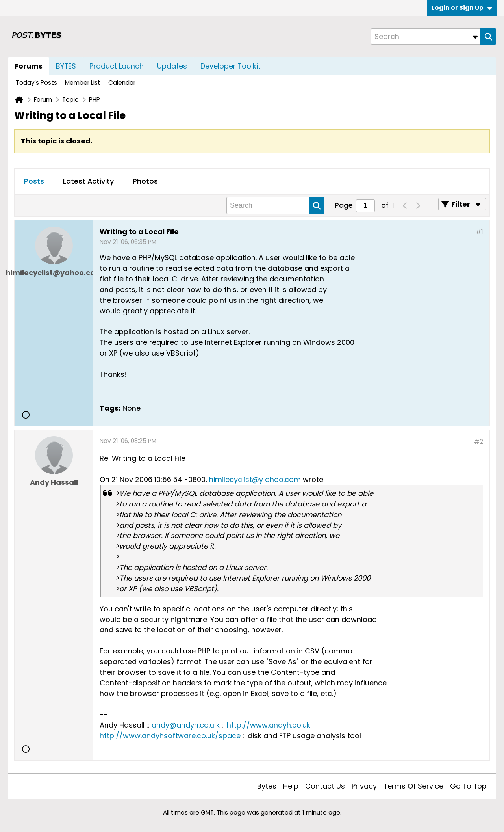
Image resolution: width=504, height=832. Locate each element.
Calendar (122, 83)
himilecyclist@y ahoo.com (255, 479)
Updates (172, 66)
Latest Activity (88, 181)
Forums (29, 66)
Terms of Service (413, 786)
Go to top (468, 786)
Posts (34, 181)
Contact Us (325, 786)
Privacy (364, 786)
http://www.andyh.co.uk (269, 725)
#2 (479, 442)
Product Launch (117, 66)
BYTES (66, 66)
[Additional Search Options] (475, 36)
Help (291, 786)
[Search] (426, 36)
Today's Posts (36, 83)
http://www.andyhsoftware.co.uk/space (170, 736)
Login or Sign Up (462, 8)
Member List (83, 83)
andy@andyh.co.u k (186, 725)
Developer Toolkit (231, 66)
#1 (479, 232)
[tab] (34, 182)
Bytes (267, 786)
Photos (145, 181)
